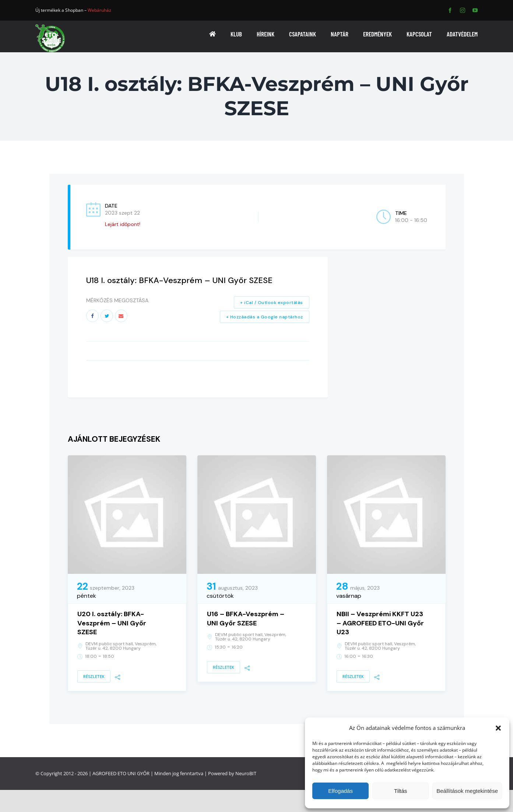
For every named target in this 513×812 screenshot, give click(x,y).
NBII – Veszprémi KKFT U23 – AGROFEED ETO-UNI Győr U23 (380, 623)
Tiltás (400, 791)
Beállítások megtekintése (467, 791)
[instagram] (463, 10)
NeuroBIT (246, 773)
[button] (498, 728)
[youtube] (475, 10)
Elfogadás (340, 791)
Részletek (94, 677)
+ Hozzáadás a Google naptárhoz (265, 317)
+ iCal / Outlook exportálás (272, 303)
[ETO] (50, 27)
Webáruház (99, 10)
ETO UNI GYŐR (133, 773)
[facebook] (450, 10)
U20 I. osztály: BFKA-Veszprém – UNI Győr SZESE (112, 623)
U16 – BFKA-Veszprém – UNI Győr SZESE (246, 619)
